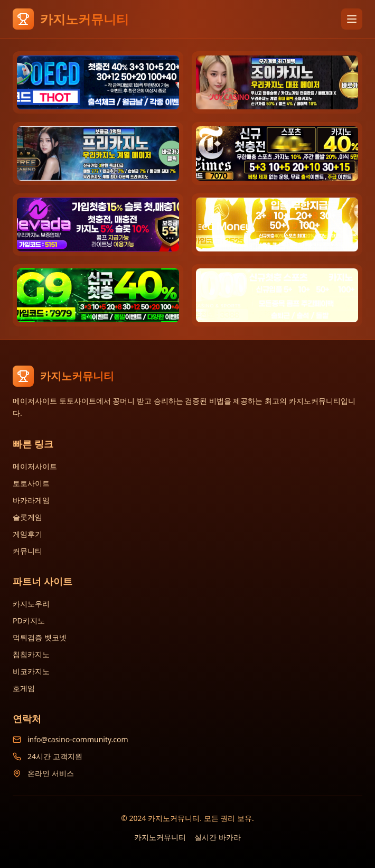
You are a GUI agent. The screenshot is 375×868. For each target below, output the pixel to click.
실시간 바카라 (218, 837)
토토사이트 (31, 483)
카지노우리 (31, 604)
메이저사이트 (35, 466)
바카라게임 (31, 500)
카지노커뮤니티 (160, 837)
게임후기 (27, 534)
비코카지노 (31, 671)
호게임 (24, 688)
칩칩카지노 (31, 654)
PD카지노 (29, 620)
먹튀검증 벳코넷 (40, 637)
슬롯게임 (27, 517)
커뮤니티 (27, 551)
